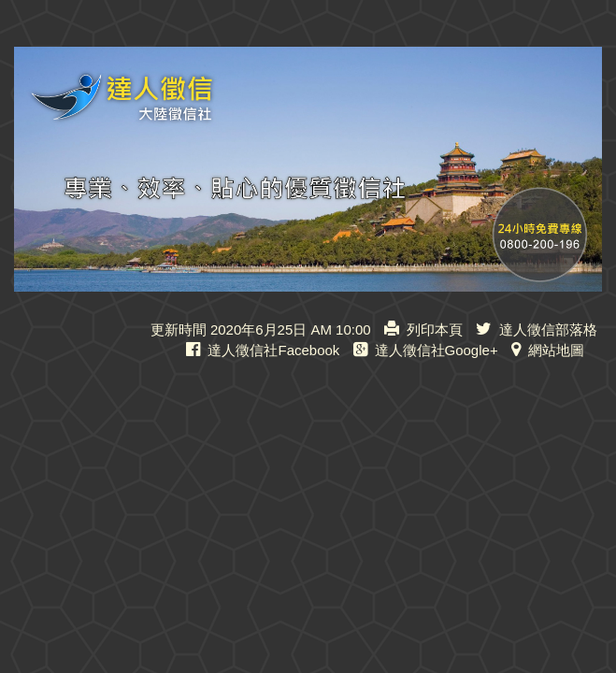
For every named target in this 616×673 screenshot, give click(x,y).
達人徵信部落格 (537, 329)
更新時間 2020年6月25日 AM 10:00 (261, 329)
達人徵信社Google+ (426, 350)
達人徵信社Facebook (263, 350)
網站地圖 (548, 350)
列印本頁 (423, 329)
